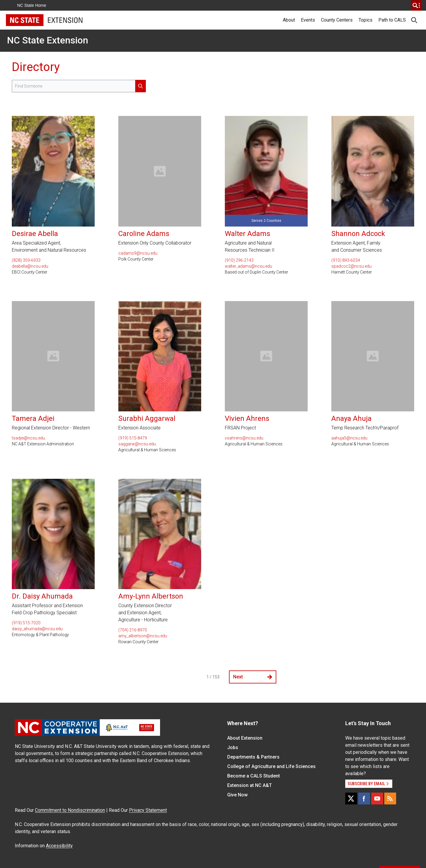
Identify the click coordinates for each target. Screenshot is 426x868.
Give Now (237, 795)
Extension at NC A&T (250, 785)
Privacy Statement (148, 810)
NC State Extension (48, 40)
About (289, 20)
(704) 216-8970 (133, 630)
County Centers (337, 20)
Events (308, 20)
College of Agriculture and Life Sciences (271, 766)
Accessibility (59, 846)
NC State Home (32, 5)
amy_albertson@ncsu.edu (143, 636)
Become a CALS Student (254, 776)
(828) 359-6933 (26, 260)
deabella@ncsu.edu (30, 266)
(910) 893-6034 (346, 260)
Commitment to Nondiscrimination (70, 810)
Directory (36, 67)
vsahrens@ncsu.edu (244, 438)
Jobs (233, 747)
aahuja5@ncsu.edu (349, 438)
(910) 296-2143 (239, 260)
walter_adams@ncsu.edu (248, 266)
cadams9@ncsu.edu (138, 253)
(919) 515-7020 (26, 623)
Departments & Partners (253, 757)
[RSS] (390, 799)
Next (253, 677)
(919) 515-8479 (133, 438)
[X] (351, 799)
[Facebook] (364, 799)
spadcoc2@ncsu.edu (351, 266)
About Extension (245, 738)
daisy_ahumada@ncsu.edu (37, 629)
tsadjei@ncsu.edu (28, 438)
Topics (366, 20)
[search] (416, 5)
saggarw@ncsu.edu (137, 444)
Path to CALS (392, 20)
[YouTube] (377, 799)
